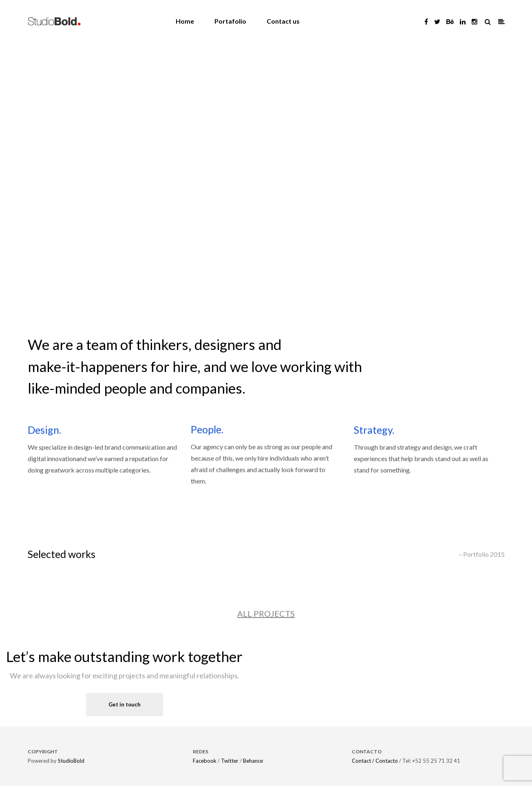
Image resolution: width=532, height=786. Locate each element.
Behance (253, 761)
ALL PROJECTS (266, 613)
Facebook (205, 761)
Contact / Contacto (375, 761)
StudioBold (71, 761)
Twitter (230, 761)
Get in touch (125, 704)
